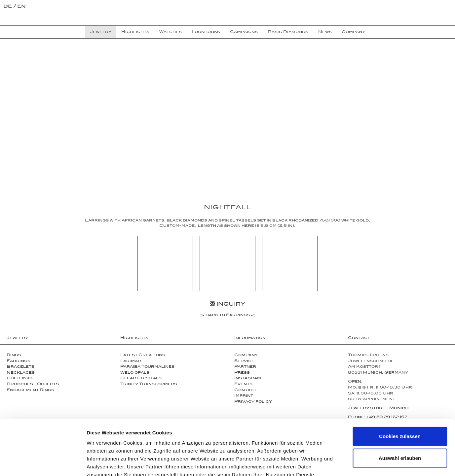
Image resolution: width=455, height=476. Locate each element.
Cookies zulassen (400, 390)
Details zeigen (351, 463)
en (21, 7)
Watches (171, 32)
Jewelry (17, 338)
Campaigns (244, 32)
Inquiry (227, 305)
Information (250, 338)
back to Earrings (228, 316)
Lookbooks (206, 32)
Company (246, 356)
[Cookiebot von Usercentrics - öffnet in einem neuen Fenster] (43, 463)
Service (244, 361)
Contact (359, 338)
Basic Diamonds (288, 32)
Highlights (134, 338)
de (8, 7)
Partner (245, 367)
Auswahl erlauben (400, 412)
